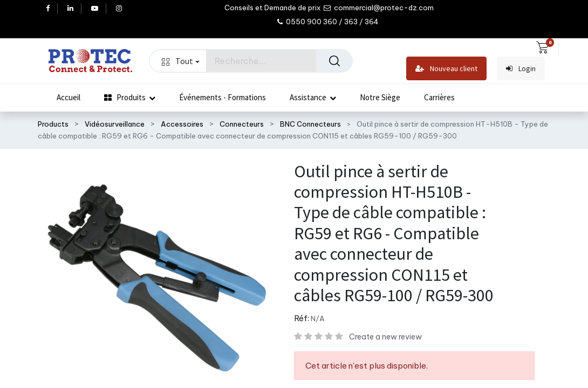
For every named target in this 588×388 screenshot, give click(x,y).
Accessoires (182, 124)
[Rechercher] (334, 61)
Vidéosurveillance (115, 124)
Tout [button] (181, 61)
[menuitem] (69, 98)
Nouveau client (446, 69)
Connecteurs (242, 124)
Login (521, 69)
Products (53, 124)
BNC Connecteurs (310, 124)
